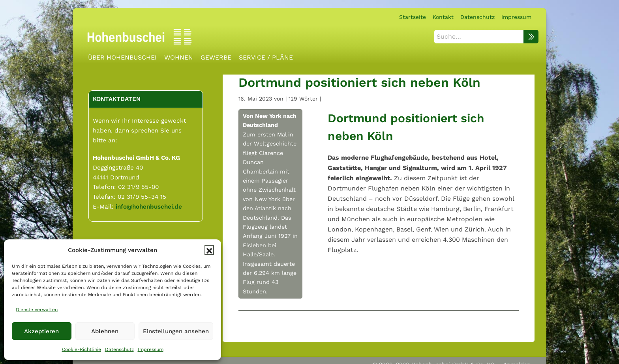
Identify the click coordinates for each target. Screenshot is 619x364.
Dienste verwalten (37, 310)
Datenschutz (119, 349)
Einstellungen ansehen (176, 331)
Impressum (151, 349)
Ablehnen (105, 331)
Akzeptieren (41, 331)
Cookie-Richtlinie (82, 349)
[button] (209, 250)
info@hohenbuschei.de (149, 205)
